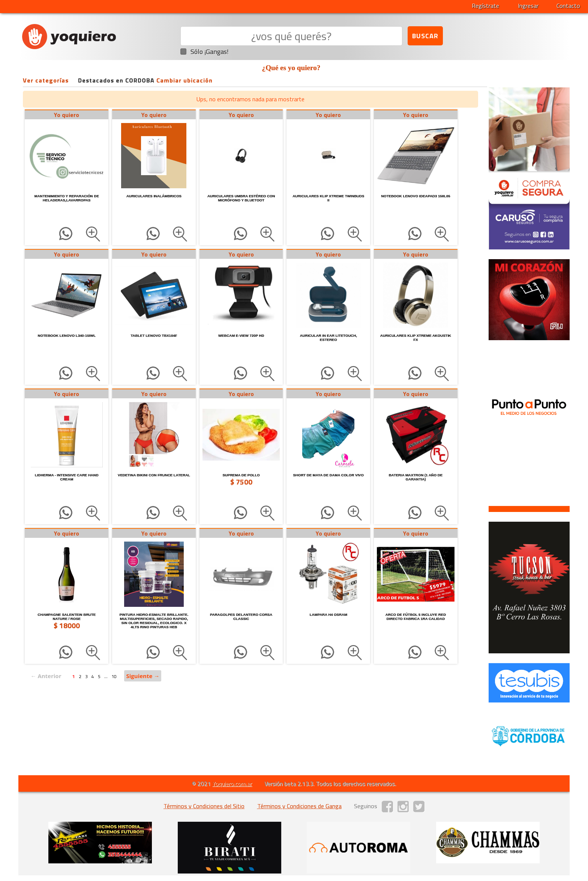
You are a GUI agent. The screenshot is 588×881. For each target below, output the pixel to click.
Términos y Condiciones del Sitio (204, 806)
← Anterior (46, 676)
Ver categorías (46, 80)
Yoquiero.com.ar (232, 783)
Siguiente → (143, 676)
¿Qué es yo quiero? (291, 68)
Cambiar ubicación (184, 80)
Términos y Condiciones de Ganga (299, 806)
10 (114, 676)
